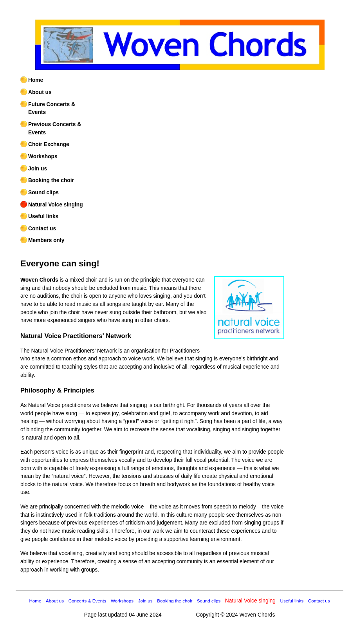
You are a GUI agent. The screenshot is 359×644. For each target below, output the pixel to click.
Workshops (43, 156)
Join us (38, 169)
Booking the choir (51, 180)
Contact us (42, 229)
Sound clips (43, 193)
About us (40, 92)
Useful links (43, 216)
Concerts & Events (87, 601)
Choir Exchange (49, 144)
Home (36, 80)
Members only (46, 240)
